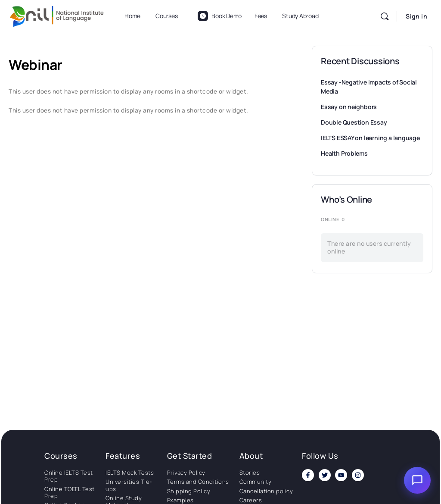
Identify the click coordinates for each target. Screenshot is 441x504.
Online (333, 219)
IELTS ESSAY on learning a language (370, 138)
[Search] (385, 16)
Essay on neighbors (349, 107)
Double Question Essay (354, 122)
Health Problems (344, 153)
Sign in (417, 16)
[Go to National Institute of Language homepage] (57, 15)
